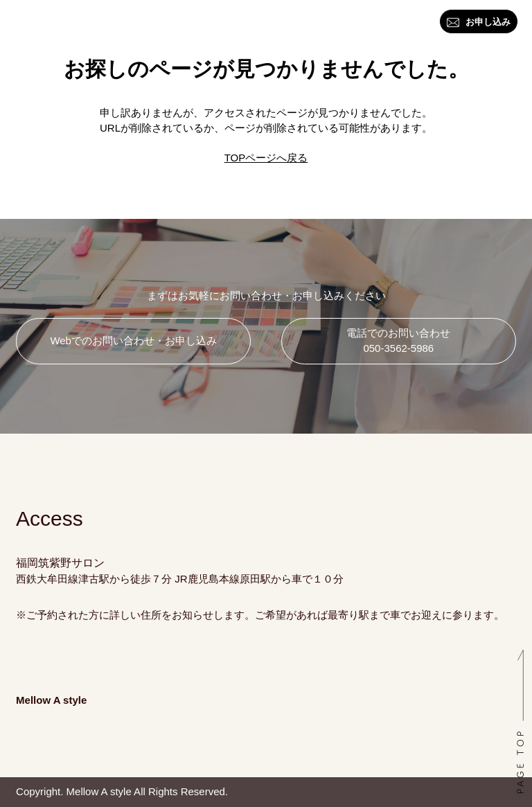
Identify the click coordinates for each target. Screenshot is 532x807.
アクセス (411, 23)
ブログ (296, 23)
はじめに (54, 23)
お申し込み (479, 23)
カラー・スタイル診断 (120, 23)
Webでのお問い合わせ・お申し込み (133, 340)
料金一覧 (249, 23)
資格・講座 (197, 23)
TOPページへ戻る (266, 158)
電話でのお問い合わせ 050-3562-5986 (398, 341)
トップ (11, 28)
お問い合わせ (350, 23)
